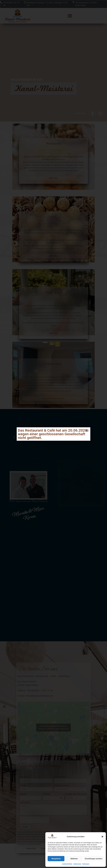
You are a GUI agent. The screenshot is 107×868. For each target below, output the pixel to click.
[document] (53, 434)
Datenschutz (77, 864)
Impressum (86, 864)
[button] (102, 837)
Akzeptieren (56, 859)
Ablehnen (74, 859)
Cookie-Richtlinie (67, 864)
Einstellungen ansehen (94, 859)
